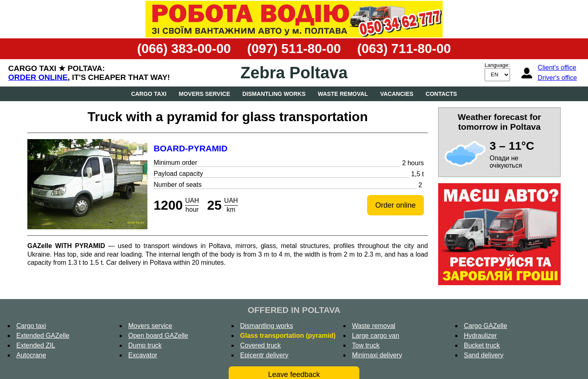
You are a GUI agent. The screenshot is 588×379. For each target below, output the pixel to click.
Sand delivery (484, 355)
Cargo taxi (149, 94)
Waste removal (343, 94)
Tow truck (366, 345)
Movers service (205, 94)
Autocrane (31, 355)
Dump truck (145, 345)
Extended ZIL (36, 345)
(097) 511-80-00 (294, 49)
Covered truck (261, 345)
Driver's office (557, 78)
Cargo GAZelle (486, 326)
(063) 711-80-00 (404, 49)
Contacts (441, 94)
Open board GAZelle (158, 336)
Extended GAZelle (43, 336)
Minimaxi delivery (377, 355)
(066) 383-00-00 (184, 49)
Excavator (143, 355)
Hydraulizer (480, 336)
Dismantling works (274, 94)
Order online (38, 77)
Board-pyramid (190, 148)
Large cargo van (376, 336)
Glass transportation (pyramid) (288, 336)
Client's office (557, 68)
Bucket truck (482, 345)
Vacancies (397, 94)
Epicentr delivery (264, 355)
